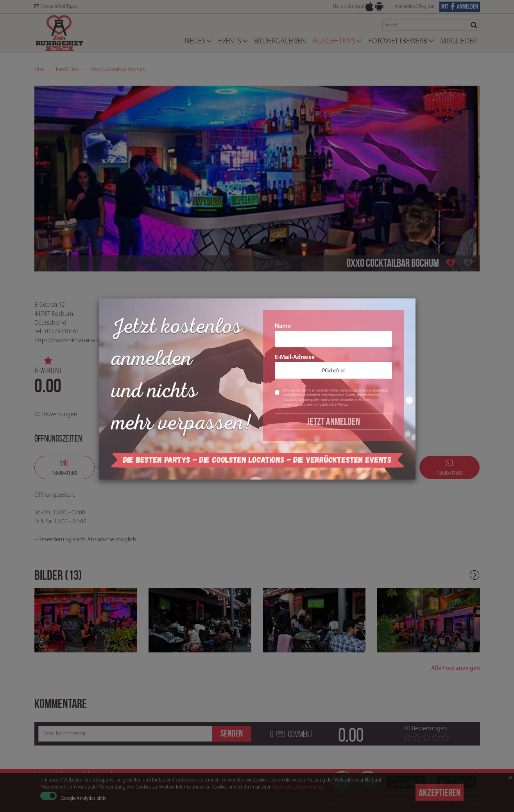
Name (333, 335)
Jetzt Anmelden (333, 421)
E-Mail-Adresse (333, 366)
